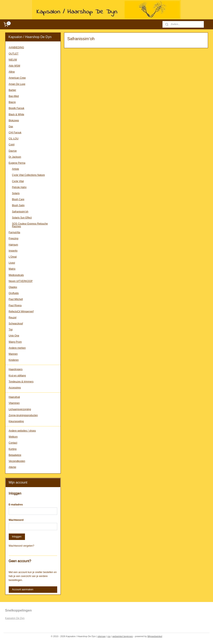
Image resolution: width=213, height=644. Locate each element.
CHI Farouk (15, 133)
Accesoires (15, 388)
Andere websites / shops (22, 431)
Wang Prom (15, 342)
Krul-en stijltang (17, 376)
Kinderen (14, 360)
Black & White (17, 114)
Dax (11, 127)
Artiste (16, 169)
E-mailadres (16, 505)
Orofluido (14, 293)
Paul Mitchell (16, 299)
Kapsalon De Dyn (15, 618)
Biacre (12, 102)
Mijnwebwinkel (155, 636)
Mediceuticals (16, 275)
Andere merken (17, 348)
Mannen (13, 354)
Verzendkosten (17, 461)
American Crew (17, 78)
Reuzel (13, 318)
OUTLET (14, 54)
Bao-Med (14, 96)
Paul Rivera (15, 305)
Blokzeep (14, 120)
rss (109, 636)
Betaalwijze (15, 455)
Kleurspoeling (16, 421)
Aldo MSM (14, 66)
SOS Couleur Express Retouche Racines (30, 225)
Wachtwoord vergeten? (22, 546)
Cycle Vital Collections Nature (28, 175)
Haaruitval (14, 397)
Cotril (12, 145)
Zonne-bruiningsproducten (23, 415)
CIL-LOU (14, 139)
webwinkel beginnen (123, 636)
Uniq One (14, 336)
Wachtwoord (16, 520)
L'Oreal (13, 257)
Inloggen (17, 537)
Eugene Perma (17, 163)
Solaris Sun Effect (22, 218)
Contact (13, 443)
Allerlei (12, 467)
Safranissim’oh (20, 212)
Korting (13, 449)
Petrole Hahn (19, 187)
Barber (12, 90)
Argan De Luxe (17, 84)
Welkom (13, 437)
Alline (12, 72)
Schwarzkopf (16, 324)
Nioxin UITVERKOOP (21, 281)
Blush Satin (18, 205)
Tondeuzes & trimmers (21, 382)
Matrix (12, 269)
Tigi (11, 330)
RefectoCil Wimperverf (21, 311)
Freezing (14, 238)
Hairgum (13, 245)
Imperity (13, 251)
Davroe (13, 151)
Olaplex (13, 287)
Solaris (16, 193)
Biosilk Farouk (17, 108)
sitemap (102, 636)
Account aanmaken (23, 589)
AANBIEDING (16, 47)
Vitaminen (14, 403)
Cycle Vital (18, 181)
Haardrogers (16, 369)
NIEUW (13, 60)
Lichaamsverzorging (20, 409)
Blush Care (18, 199)
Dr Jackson (15, 157)
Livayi (12, 263)
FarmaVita (14, 232)
